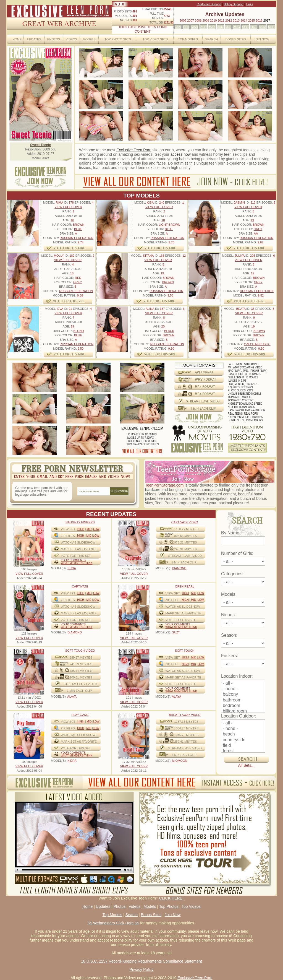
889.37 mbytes (81, 657)
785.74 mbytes (81, 671)
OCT (254, 27)
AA (256, 233)
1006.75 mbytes (187, 728)
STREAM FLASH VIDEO (185, 556)
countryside (243, 740)
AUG (237, 27)
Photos (54, 39)
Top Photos (169, 906)
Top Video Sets (155, 39)
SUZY (176, 632)
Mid (89, 529)
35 (253, 309)
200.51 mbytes (81, 677)
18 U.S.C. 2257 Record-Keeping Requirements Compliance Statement (141, 961)
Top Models (188, 39)
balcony (243, 695)
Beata (241, 309)
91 (70, 309)
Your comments (73, 560)
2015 (251, 20)
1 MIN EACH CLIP (184, 562)
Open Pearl (185, 586)
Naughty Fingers (80, 522)
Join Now (262, 39)
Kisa (150, 202)
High (81, 529)
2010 (213, 20)
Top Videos (191, 906)
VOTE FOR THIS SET (76, 556)
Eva (60, 309)
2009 (206, 20)
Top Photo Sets (118, 39)
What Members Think (77, 563)
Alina (150, 309)
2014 (244, 20)
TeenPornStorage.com (164, 485)
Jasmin (239, 202)
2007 (190, 20)
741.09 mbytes (81, 664)
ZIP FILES (68, 536)
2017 (267, 20)
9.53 (170, 295)
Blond (79, 331)
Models (89, 39)
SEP (245, 27)
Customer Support (209, 4)
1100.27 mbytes (187, 529)
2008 (198, 20)
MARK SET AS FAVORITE (79, 549)
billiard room (243, 711)
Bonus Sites (236, 39)
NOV (263, 27)
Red (78, 278)
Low (96, 529)
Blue (78, 229)
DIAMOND (179, 568)
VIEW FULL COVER (68, 207)
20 (163, 326)
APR (204, 27)
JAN (178, 27)
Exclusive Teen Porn (134, 150)
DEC (271, 27)
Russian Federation (77, 238)
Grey (258, 229)
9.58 (80, 295)
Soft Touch (185, 651)
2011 (221, 20)
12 (184, 256)
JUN (220, 27)
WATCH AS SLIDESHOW (78, 542)
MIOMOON (180, 761)
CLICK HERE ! (172, 898)
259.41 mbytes (186, 742)
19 (252, 220)
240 (162, 202)
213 (253, 202)
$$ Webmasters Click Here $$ (114, 923)
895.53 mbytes (186, 536)
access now (181, 154)
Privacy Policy (141, 969)
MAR (195, 27)
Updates (34, 39)
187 (162, 309)
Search (212, 39)
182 (72, 256)
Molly (59, 256)
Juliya (240, 256)
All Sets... (246, 765)
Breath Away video (185, 715)
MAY (212, 27)
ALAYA (72, 696)
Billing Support (234, 4)
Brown (78, 225)
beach (243, 734)
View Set (68, 529)
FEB (186, 27)
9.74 (81, 242)
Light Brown (169, 225)
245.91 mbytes (186, 549)
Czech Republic (257, 344)
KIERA (72, 761)
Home (17, 39)
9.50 (81, 349)
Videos (72, 39)
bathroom (243, 700)
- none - (243, 689)
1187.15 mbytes (187, 722)
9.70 (171, 242)
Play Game (80, 715)
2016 (259, 20)
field (243, 746)
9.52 (261, 295)
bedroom (243, 706)
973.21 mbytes (186, 542)
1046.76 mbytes (187, 735)
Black (169, 331)
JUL (228, 27)
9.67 (260, 242)
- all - (243, 683)
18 (72, 220)
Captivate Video (185, 522)
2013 (236, 20)
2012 (229, 20)
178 (71, 202)
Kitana (148, 256)
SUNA (72, 568)
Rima (59, 202)
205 (253, 256)
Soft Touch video (80, 651)
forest (243, 751)
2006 (183, 20)
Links (250, 4)
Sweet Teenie (40, 145)
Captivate (80, 586)
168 (162, 256)
